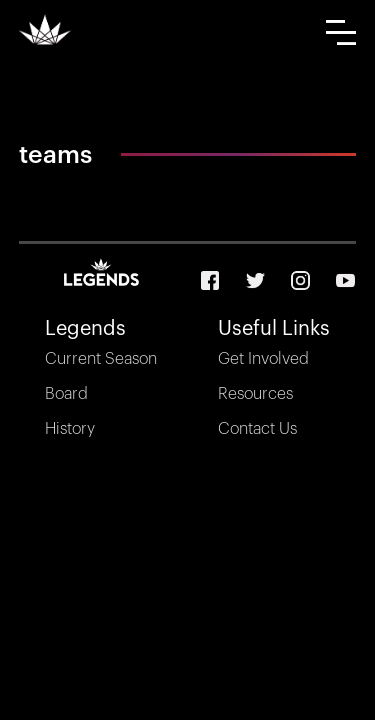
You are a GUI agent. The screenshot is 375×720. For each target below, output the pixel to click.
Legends (85, 329)
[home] (45, 29)
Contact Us (257, 429)
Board (66, 394)
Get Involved (263, 359)
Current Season (101, 359)
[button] (341, 32)
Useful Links (274, 329)
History (70, 429)
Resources (255, 394)
